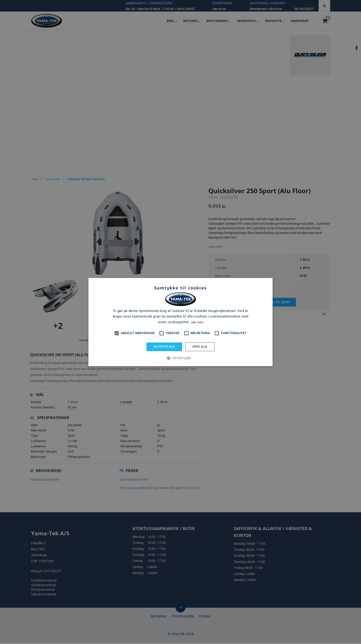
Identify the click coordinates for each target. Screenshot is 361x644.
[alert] (180, 322)
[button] (180, 358)
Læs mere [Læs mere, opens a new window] (197, 322)
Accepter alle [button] (164, 347)
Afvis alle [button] (200, 347)
